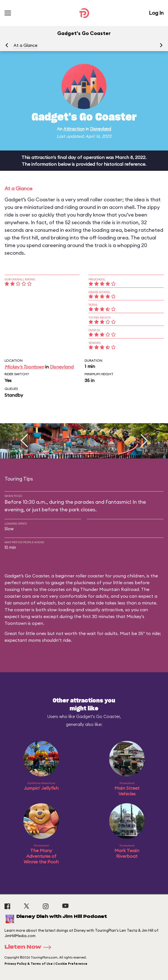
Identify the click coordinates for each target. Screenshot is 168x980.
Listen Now (30, 947)
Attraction (74, 129)
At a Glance (26, 45)
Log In (156, 13)
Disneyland (100, 129)
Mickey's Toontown (24, 367)
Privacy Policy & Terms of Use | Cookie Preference (46, 964)
